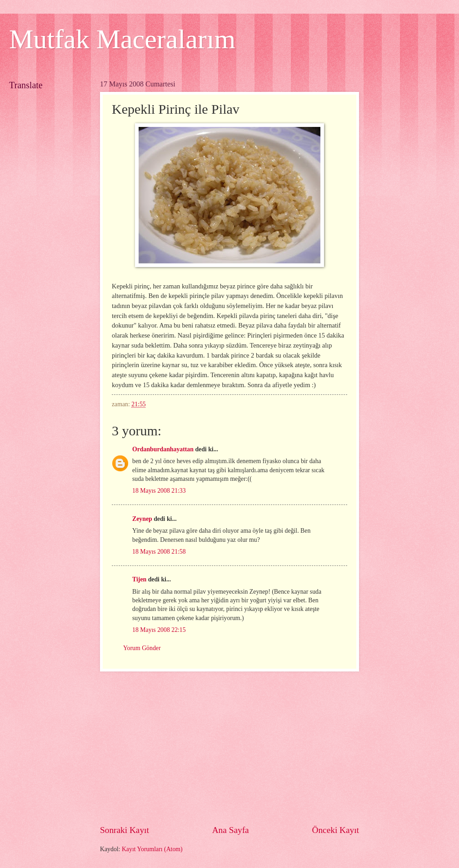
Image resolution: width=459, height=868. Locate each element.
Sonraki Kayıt (125, 830)
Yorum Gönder (142, 648)
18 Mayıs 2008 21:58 (159, 552)
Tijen (139, 579)
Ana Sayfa (231, 830)
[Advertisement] (233, 747)
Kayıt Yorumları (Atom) (152, 849)
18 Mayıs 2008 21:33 (159, 491)
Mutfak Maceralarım (122, 39)
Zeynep (142, 519)
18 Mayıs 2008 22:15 (159, 630)
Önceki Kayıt (335, 830)
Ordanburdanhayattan (163, 449)
